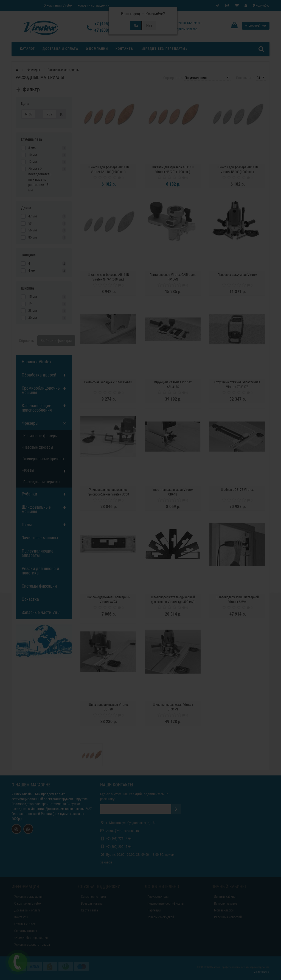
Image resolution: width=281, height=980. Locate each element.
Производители (158, 897)
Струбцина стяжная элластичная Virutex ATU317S (237, 385)
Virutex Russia (22, 794)
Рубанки (29, 494)
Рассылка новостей (228, 917)
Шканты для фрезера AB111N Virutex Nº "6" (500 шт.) (108, 277)
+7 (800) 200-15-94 (119, 847)
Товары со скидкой (161, 917)
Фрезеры (30, 423)
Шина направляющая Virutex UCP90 (108, 707)
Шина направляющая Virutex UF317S (173, 707)
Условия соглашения (93, 5)
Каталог (27, 49)
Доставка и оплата (60, 49)
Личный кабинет (225, 897)
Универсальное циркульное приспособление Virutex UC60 (108, 492)
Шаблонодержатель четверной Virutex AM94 (237, 600)
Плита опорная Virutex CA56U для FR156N (173, 277)
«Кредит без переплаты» (164, 49)
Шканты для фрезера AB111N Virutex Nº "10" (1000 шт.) (108, 170)
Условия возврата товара (32, 945)
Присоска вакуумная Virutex (237, 275)
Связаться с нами (93, 897)
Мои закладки (224, 910)
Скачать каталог (26, 931)
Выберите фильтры (56, 341)
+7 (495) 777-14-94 (119, 839)
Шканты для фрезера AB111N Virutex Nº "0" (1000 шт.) (237, 170)
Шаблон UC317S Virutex (237, 490)
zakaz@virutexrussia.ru (123, 831)
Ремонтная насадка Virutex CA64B (108, 382)
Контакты (125, 49)
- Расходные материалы (41, 482)
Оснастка (30, 599)
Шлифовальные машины (36, 509)
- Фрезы (28, 470)
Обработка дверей (39, 375)
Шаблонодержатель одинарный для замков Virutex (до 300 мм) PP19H (173, 602)
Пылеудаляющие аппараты (38, 553)
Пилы (27, 525)
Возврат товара (92, 903)
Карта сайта (89, 910)
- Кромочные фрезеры (40, 436)
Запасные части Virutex (43, 612)
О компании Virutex (58, 5)
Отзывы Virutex (25, 924)
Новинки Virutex (36, 362)
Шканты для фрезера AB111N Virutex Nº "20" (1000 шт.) (173, 170)
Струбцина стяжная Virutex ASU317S (173, 385)
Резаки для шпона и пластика (40, 571)
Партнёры (154, 910)
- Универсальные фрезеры (43, 459)
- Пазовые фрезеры (37, 447)
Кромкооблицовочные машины (42, 390)
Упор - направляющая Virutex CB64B (173, 492)
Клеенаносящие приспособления (37, 408)
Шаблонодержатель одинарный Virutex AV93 (108, 600)
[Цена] (28, 114)
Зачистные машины (40, 538)
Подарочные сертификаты (166, 903)
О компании (97, 49)
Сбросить (26, 341)
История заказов (226, 903)
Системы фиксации (39, 586)
